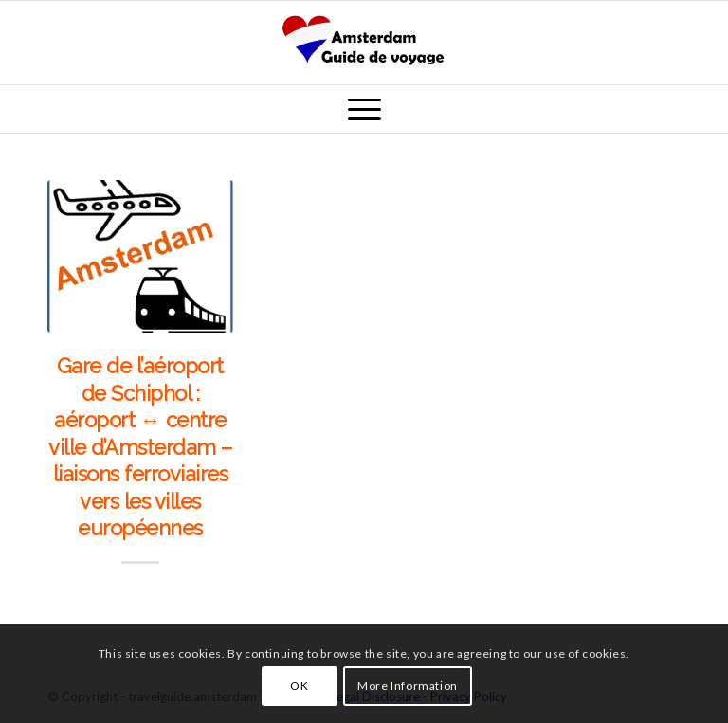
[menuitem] (364, 109)
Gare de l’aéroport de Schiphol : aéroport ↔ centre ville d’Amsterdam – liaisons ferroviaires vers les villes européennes (140, 447)
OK (299, 686)
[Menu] (364, 109)
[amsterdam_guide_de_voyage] (364, 43)
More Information (408, 686)
